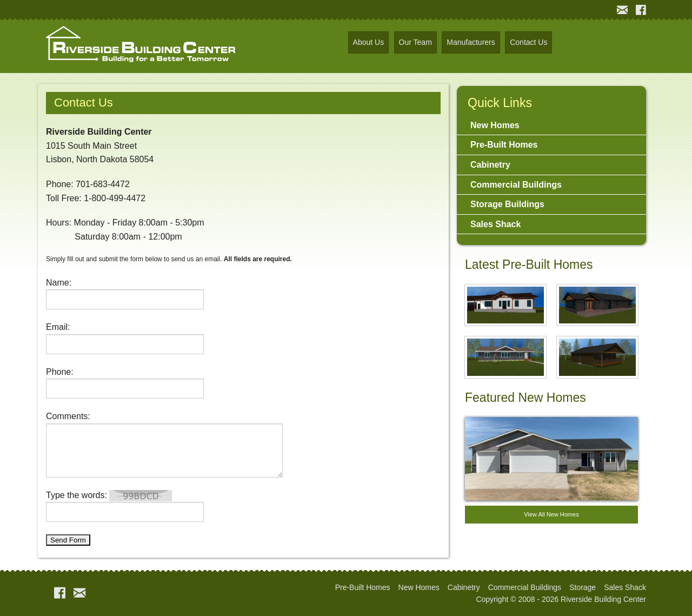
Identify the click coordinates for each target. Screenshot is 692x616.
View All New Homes (551, 514)
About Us (369, 42)
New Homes (495, 125)
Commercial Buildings (516, 185)
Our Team (415, 42)
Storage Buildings (507, 204)
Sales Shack (495, 224)
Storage (583, 587)
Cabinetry (490, 165)
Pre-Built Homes (504, 145)
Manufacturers (471, 42)
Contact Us (528, 42)
